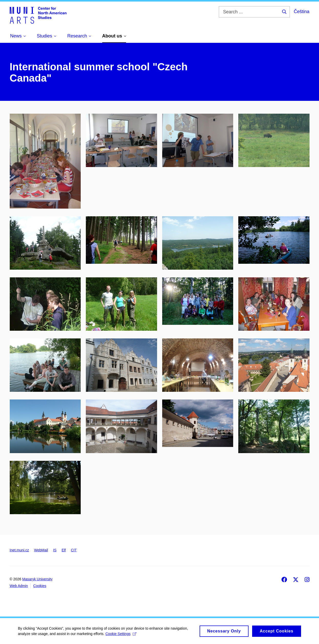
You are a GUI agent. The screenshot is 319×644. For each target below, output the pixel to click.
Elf (64, 550)
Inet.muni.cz (19, 550)
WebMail (41, 550)
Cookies (40, 586)
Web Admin (19, 586)
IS (55, 550)
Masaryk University (37, 579)
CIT (74, 550)
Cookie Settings (121, 636)
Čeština (301, 12)
